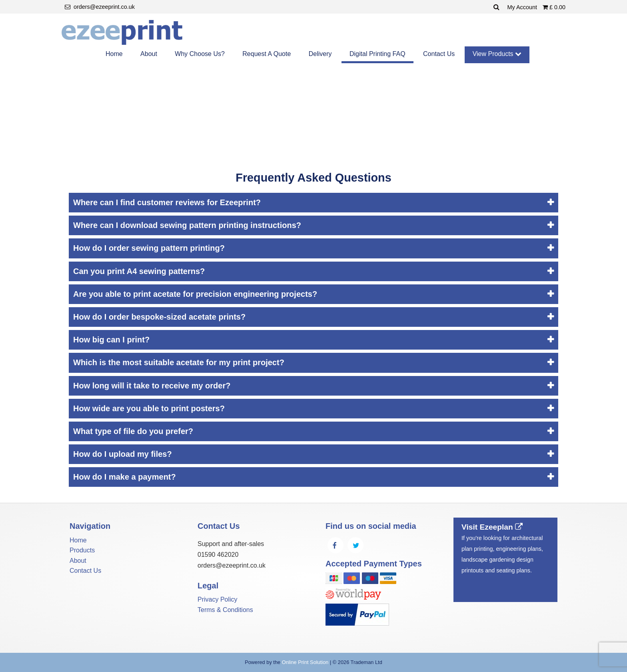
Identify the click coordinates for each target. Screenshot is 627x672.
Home (114, 54)
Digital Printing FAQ (377, 54)
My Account (523, 7)
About (149, 54)
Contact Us (439, 54)
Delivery (320, 54)
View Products (497, 54)
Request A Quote (267, 54)
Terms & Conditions (225, 610)
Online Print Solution (305, 662)
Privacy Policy (218, 599)
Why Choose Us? (200, 54)
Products (82, 550)
